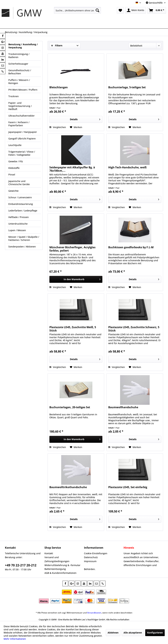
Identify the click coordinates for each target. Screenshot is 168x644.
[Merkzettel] (120, 10)
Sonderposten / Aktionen (22, 247)
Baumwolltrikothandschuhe (68, 487)
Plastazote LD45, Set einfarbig (128, 487)
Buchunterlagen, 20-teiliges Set (70, 407)
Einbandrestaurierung (21, 204)
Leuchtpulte (15, 145)
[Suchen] (97, 10)
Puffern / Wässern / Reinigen (19, 82)
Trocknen (14, 96)
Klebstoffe (14, 168)
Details (85, 119)
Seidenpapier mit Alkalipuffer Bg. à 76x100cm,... (72, 169)
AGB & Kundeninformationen (60, 573)
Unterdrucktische (18, 224)
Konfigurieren (155, 633)
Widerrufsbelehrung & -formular (62, 565)
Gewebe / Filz (16, 161)
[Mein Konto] (136, 10)
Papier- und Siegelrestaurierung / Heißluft (20, 106)
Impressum (90, 561)
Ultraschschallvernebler (21, 116)
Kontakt (49, 553)
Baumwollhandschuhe (123, 407)
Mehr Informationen (15, 639)
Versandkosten (94, 613)
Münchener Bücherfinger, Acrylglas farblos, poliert (72, 249)
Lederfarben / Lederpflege (23, 211)
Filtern (57, 45)
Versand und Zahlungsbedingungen (57, 559)
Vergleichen (58, 127)
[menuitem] (78, 10)
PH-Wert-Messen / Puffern (23, 90)
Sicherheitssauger (18, 64)
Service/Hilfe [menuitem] (155, 3)
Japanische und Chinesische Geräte (19, 183)
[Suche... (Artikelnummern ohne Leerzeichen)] (78, 10)
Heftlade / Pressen (19, 217)
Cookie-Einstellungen (96, 553)
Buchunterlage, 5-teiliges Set (127, 87)
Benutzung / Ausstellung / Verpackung (23, 46)
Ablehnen (113, 633)
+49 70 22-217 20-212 (21, 565)
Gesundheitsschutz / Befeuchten (20, 72)
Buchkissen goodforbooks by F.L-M (131, 247)
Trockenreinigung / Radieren (19, 56)
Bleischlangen (59, 87)
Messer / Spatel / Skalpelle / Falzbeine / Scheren (24, 238)
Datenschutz (91, 557)
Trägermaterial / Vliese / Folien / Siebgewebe (22, 153)
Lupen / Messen (17, 230)
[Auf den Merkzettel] (76, 127)
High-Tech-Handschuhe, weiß (127, 167)
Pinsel (12, 175)
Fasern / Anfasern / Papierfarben (19, 124)
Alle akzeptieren (133, 633)
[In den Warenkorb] (76, 279)
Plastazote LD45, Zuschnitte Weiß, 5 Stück (73, 329)
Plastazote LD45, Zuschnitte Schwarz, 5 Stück (134, 329)
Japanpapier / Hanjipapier (23, 132)
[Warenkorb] (157, 10)
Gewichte (13, 191)
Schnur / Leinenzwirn (20, 197)
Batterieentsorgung (55, 569)
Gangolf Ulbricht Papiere (22, 139)
